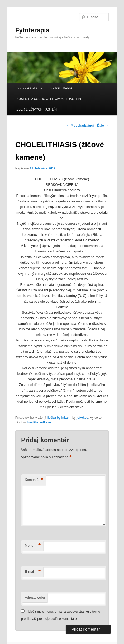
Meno (33, 546)
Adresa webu (35, 598)
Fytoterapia (32, 30)
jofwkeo (82, 418)
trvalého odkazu (39, 422)
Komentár (34, 480)
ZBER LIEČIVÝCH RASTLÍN (37, 109)
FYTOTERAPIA (61, 88)
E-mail (33, 572)
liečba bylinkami (59, 418)
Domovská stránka (30, 88)
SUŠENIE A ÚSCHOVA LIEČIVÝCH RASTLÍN (49, 99)
